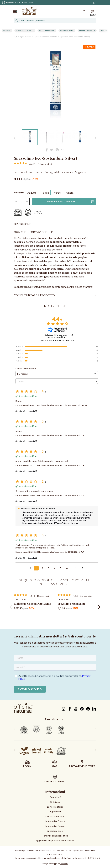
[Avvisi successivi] (83, 568)
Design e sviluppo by (55, 864)
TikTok (82, 709)
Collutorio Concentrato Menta (32, 604)
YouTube (76, 709)
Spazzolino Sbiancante (71, 604)
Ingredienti (55, 812)
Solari (7, 30)
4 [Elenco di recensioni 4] (55, 568)
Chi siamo (55, 802)
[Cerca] (55, 20)
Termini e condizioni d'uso (55, 836)
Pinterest (88, 709)
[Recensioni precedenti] (30, 568)
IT (90, 3)
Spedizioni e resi (55, 831)
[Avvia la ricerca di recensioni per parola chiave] (96, 381)
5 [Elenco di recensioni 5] (61, 568)
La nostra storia (55, 807)
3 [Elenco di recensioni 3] (48, 568)
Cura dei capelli (25, 30)
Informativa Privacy (55, 821)
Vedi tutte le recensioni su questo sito (57, 340)
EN (95, 3)
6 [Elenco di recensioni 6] (67, 568)
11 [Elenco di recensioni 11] (76, 568)
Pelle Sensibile (47, 30)
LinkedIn (94, 709)
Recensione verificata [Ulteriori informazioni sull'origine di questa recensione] (28, 396)
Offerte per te (87, 30)
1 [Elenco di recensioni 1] (36, 568)
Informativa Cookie (55, 826)
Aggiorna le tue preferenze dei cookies (55, 840)
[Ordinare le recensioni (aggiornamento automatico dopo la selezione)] (57, 374)
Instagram (64, 709)
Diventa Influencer (55, 816)
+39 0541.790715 (57, 854)
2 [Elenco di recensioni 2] (42, 568)
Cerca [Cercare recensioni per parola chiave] (55, 381)
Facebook (70, 709)
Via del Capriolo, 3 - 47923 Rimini (80, 850)
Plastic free (67, 30)
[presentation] (11, 607)
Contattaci (55, 797)
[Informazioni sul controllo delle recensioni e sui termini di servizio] (72, 335)
